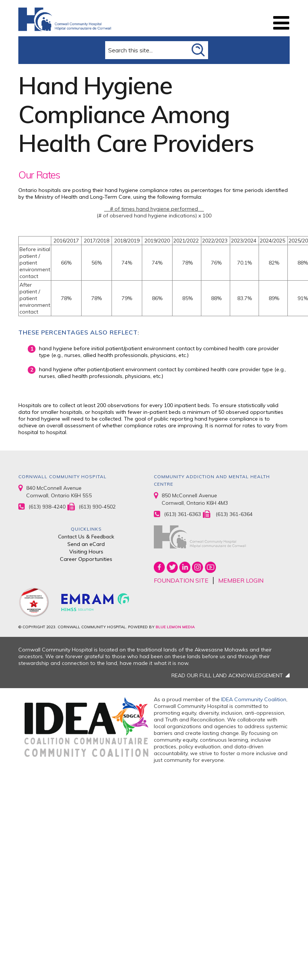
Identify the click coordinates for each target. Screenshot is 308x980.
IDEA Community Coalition (254, 699)
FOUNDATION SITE (181, 580)
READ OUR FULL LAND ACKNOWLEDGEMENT (227, 675)
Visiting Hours (86, 552)
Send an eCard (86, 544)
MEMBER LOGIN (241, 580)
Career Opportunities (86, 559)
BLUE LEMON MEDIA (175, 627)
